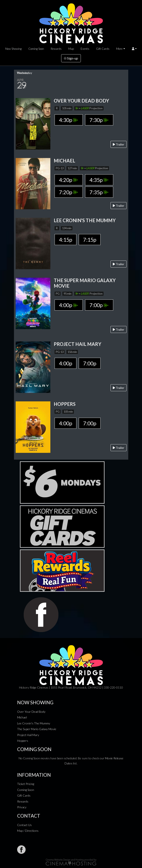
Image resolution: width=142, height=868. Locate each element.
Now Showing (13, 49)
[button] (134, 49)
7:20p (68, 192)
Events (85, 49)
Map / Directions (28, 831)
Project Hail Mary (28, 735)
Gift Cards (103, 49)
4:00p (68, 305)
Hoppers (23, 741)
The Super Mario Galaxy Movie (37, 729)
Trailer (119, 144)
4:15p (65, 240)
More (119, 49)
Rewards (56, 49)
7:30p (99, 120)
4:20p (68, 180)
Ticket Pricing (26, 784)
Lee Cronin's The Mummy (34, 723)
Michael (22, 717)
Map (71, 49)
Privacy (22, 807)
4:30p (68, 120)
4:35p (99, 180)
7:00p (99, 305)
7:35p (99, 192)
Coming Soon (36, 49)
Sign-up (71, 58)
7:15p (90, 240)
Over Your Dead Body (31, 712)
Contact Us (24, 825)
